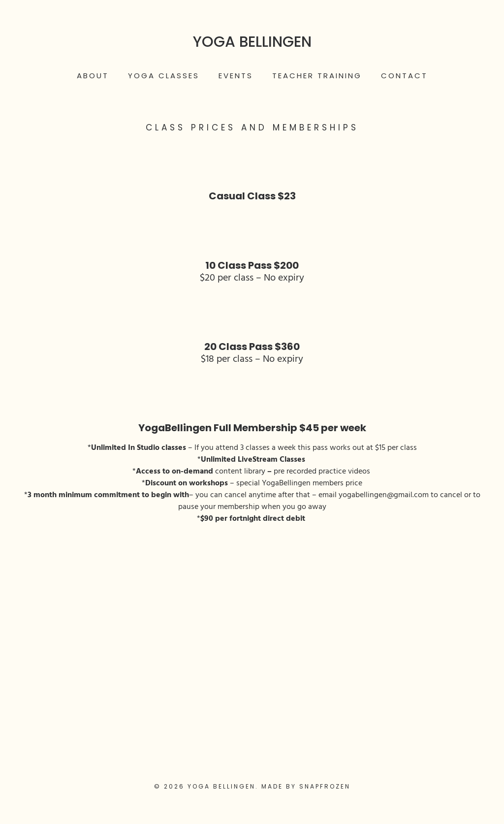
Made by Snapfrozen (306, 786)
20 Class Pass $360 (252, 347)
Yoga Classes (164, 76)
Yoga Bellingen (252, 42)
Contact (404, 76)
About (93, 76)
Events (236, 76)
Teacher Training (317, 76)
